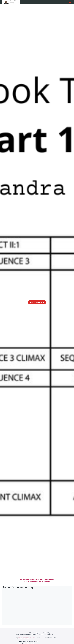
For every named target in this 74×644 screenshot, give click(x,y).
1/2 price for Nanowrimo (37, 302)
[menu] (70, 2)
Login (70, 2)
